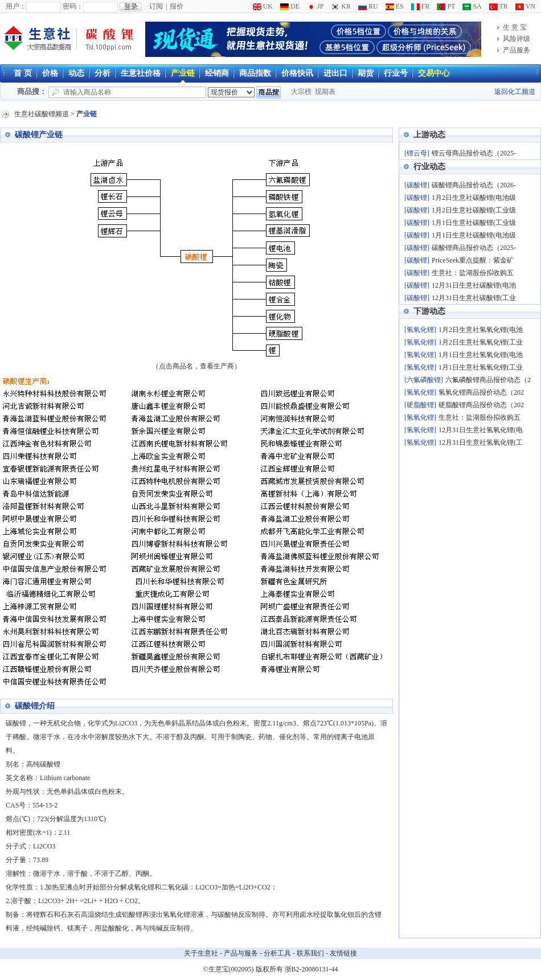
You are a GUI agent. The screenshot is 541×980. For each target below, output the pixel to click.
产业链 (183, 73)
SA (472, 6)
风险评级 (517, 39)
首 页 (23, 73)
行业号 (396, 73)
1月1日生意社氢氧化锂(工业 (481, 367)
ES (395, 6)
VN (525, 6)
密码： (73, 6)
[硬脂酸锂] (420, 405)
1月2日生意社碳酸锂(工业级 (474, 210)
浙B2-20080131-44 (312, 969)
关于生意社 (201, 953)
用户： (16, 6)
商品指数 (255, 73)
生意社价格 (141, 73)
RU (368, 6)
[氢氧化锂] (420, 330)
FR (421, 6)
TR (499, 6)
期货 (366, 73)
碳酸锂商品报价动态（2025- (474, 248)
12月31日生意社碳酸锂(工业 (474, 298)
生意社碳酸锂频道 (42, 114)
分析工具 (277, 953)
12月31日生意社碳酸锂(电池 (474, 285)
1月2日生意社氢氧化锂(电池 (481, 330)
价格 (50, 73)
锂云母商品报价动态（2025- (474, 153)
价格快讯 (297, 73)
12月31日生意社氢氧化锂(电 (481, 430)
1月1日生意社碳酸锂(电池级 (474, 235)
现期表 (325, 92)
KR (341, 6)
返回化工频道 (515, 92)
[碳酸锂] (417, 185)
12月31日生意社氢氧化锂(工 (481, 442)
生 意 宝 (515, 27)
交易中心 (434, 73)
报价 (177, 6)
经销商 (217, 73)
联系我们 (310, 953)
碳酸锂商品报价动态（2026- (474, 185)
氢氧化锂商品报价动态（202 (481, 392)
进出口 (335, 73)
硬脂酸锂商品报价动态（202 (481, 405)
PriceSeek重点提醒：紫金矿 (473, 260)
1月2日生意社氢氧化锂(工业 (481, 342)
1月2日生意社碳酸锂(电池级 (474, 198)
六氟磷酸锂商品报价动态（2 (488, 380)
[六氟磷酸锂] (424, 380)
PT (446, 6)
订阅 (156, 6)
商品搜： (32, 91)
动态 (76, 73)
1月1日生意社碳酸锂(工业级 (474, 223)
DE (290, 6)
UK (263, 6)
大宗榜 (301, 92)
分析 (103, 73)
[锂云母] (417, 153)
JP (315, 6)
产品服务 (517, 50)
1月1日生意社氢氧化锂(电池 (481, 355)
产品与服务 (241, 953)
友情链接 (343, 953)
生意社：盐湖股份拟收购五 (473, 273)
